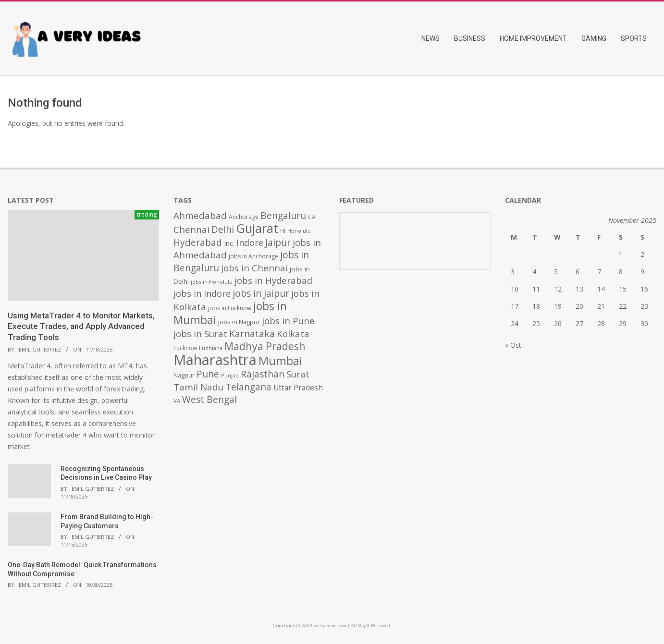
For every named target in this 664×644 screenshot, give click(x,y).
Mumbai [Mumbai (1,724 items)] (280, 361)
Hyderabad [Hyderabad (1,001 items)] (198, 243)
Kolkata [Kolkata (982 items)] (293, 334)
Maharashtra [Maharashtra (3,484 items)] (215, 360)
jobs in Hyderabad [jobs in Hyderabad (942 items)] (273, 280)
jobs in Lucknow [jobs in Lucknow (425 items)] (230, 308)
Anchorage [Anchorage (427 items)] (244, 217)
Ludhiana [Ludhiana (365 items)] (211, 348)
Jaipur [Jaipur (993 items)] (278, 243)
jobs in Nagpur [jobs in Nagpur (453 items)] (239, 322)
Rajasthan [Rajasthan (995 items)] (263, 374)
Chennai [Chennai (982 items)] (191, 230)
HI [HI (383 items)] (283, 231)
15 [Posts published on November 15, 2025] (623, 289)
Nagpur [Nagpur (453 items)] (184, 375)
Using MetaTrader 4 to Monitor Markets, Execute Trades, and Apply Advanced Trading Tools (81, 326)
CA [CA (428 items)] (312, 217)
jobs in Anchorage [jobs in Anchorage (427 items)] (253, 256)
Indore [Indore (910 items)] (250, 242)
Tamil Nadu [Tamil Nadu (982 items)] (198, 387)
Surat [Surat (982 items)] (298, 374)
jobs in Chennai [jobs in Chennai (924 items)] (254, 268)
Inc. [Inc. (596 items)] (229, 243)
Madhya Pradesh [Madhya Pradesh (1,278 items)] (265, 346)
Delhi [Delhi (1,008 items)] (223, 230)
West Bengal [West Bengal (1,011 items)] (209, 399)
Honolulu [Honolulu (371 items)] (299, 231)
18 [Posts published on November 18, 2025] (536, 306)
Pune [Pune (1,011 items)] (208, 374)
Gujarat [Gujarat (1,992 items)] (257, 228)
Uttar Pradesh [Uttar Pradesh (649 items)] (298, 388)
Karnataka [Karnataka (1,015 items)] (252, 334)
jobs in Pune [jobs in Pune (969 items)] (288, 321)
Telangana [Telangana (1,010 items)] (248, 387)
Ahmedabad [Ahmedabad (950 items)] (200, 215)
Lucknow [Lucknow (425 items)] (185, 348)
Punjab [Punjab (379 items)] (230, 375)
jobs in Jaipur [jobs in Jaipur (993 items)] (261, 293)
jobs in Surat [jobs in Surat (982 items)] (200, 334)
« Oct (513, 345)
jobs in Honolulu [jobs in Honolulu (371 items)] (212, 282)
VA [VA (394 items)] (177, 401)
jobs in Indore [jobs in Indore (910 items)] (202, 293)
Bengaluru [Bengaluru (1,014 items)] (283, 215)
